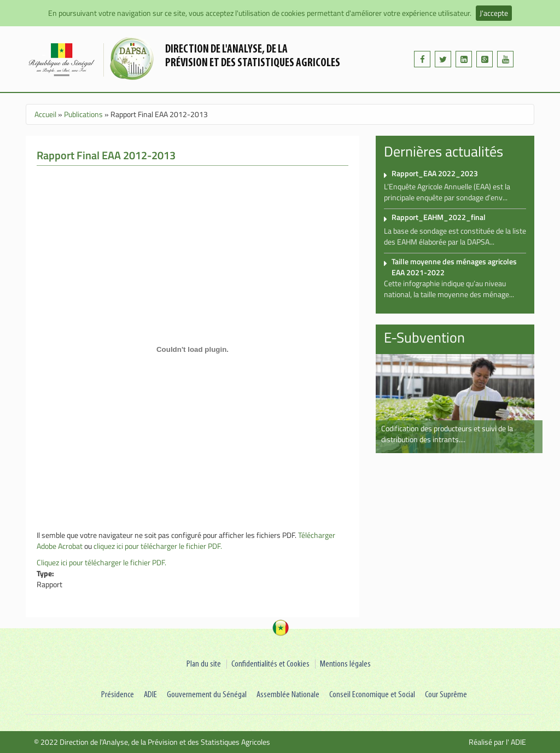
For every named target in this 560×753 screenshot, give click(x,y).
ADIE (150, 695)
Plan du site (204, 664)
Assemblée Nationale (288, 695)
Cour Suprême (446, 695)
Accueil (45, 114)
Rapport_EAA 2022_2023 (435, 173)
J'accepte (494, 13)
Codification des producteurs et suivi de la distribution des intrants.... (447, 434)
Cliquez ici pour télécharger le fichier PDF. (101, 562)
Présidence (118, 695)
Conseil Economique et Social (372, 695)
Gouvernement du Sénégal (207, 695)
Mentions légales (345, 664)
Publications (83, 114)
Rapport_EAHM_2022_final (439, 217)
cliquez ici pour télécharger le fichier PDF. (158, 546)
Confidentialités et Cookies (270, 664)
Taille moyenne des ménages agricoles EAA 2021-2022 (454, 267)
